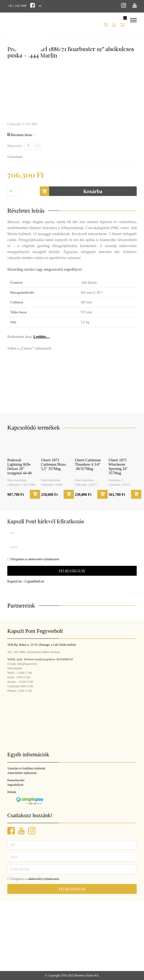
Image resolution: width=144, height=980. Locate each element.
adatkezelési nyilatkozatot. (44, 559)
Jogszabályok (15, 785)
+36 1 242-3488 (17, 6)
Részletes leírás (21, 135)
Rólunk (12, 792)
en (40, 6)
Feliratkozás (72, 571)
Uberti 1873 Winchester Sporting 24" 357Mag (118, 467)
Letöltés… (42, 337)
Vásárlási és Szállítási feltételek (26, 768)
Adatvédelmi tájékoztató (22, 773)
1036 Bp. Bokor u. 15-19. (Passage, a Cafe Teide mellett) (42, 645)
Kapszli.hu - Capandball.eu (26, 581)
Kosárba (71, 191)
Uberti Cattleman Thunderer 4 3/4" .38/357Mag (88, 464)
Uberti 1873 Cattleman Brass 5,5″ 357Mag (53, 464)
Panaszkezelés (16, 780)
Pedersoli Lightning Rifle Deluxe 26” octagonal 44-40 (19, 467)
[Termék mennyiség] (13, 191)
